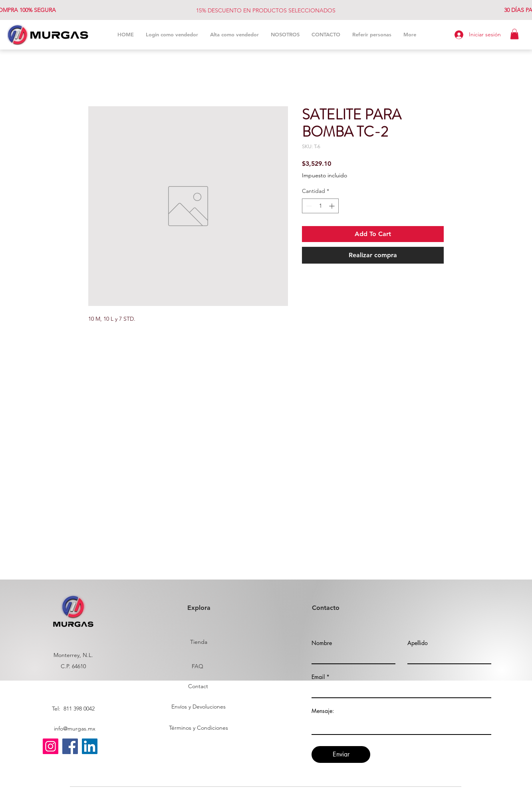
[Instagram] (51, 746)
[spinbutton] (320, 206)
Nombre (322, 643)
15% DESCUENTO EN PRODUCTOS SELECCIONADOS (266, 10)
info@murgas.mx (75, 729)
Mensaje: (323, 711)
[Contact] (198, 687)
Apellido (418, 643)
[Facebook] (70, 746)
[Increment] (332, 206)
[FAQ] (197, 667)
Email (318, 677)
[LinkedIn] (90, 746)
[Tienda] (199, 642)
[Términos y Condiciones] (198, 728)
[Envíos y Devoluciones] (199, 707)
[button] (514, 34)
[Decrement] (308, 206)
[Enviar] (341, 754)
